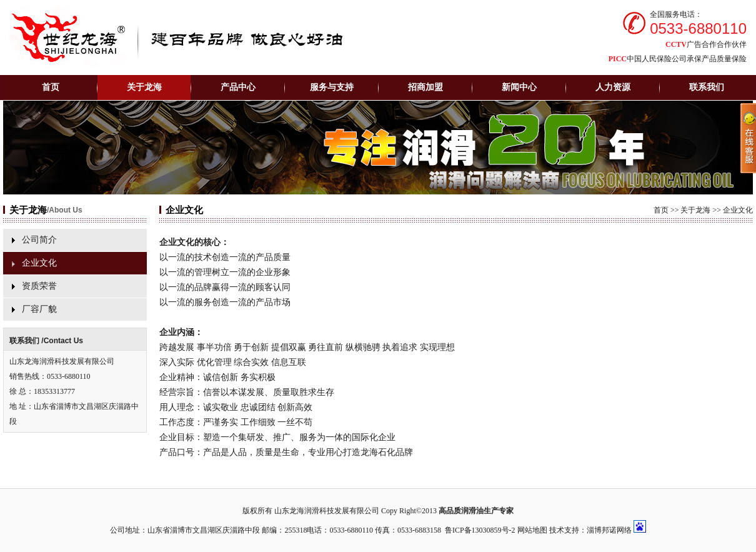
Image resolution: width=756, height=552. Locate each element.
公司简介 (39, 240)
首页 (51, 87)
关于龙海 (695, 210)
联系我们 (707, 87)
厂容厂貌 (39, 309)
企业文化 (39, 263)
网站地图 (532, 530)
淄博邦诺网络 (609, 530)
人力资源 (613, 87)
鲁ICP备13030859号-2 (480, 530)
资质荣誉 (39, 286)
